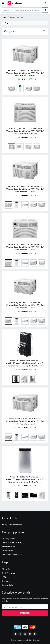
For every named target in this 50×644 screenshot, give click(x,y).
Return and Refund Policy (12, 543)
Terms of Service (9, 547)
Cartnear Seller (8, 585)
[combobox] (25, 23)
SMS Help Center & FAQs (12, 555)
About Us (6, 569)
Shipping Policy (8, 539)
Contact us (6, 581)
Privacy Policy (7, 551)
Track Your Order (9, 573)
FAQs (4, 577)
